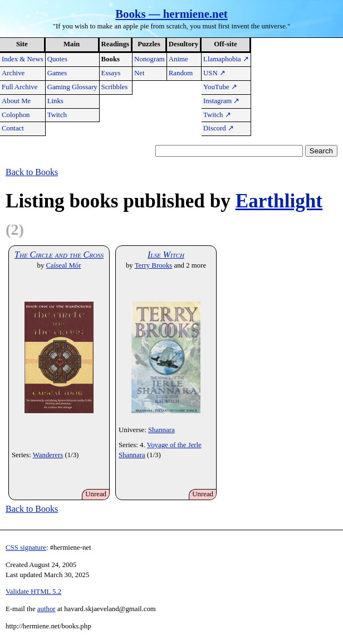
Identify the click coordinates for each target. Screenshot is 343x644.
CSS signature (26, 548)
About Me (16, 101)
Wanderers (48, 455)
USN (214, 73)
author (46, 609)
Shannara (161, 430)
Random (181, 73)
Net (139, 73)
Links (55, 101)
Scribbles (115, 87)
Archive (13, 73)
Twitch (57, 115)
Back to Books (32, 172)
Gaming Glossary (72, 87)
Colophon (16, 115)
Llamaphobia (226, 59)
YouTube (220, 87)
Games (57, 73)
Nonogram (150, 59)
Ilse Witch (166, 255)
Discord (219, 128)
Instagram (221, 101)
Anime (178, 59)
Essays (111, 73)
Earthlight (279, 201)
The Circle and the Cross (59, 255)
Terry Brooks (154, 265)
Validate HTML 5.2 (33, 592)
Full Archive (19, 87)
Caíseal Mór (64, 265)
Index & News (23, 59)
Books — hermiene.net (171, 14)
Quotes (57, 59)
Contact (13, 128)
